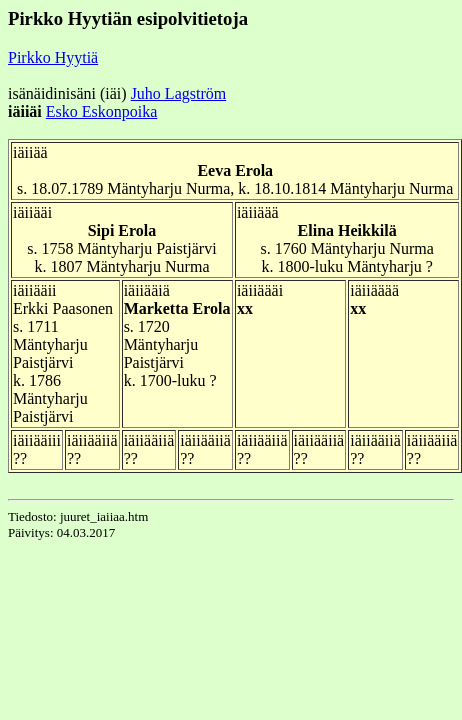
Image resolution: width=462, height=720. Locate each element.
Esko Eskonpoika (102, 111)
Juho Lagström (179, 93)
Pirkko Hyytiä (53, 57)
